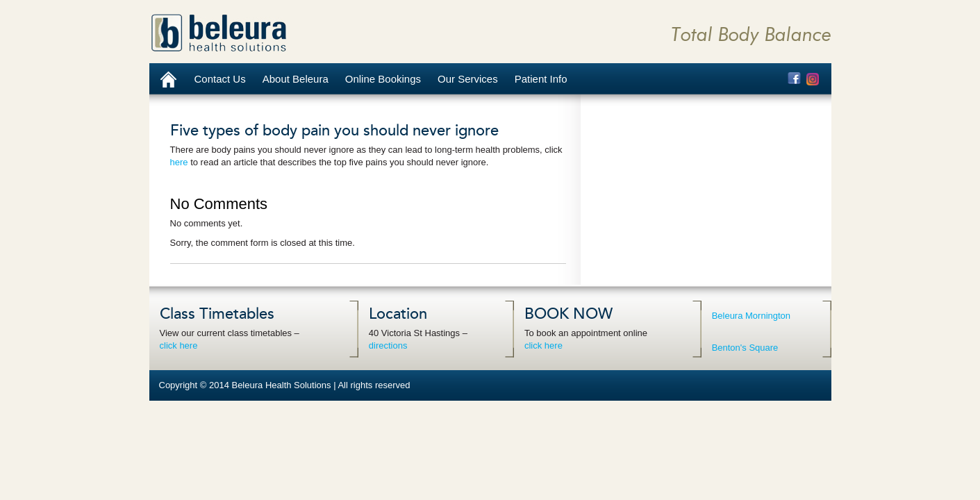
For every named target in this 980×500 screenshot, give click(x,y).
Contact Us (220, 79)
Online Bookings (383, 79)
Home (168, 79)
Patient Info (541, 79)
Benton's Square (745, 348)
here (179, 162)
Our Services (468, 79)
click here (179, 345)
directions (388, 345)
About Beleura (296, 79)
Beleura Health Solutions (219, 33)
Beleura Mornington (751, 316)
